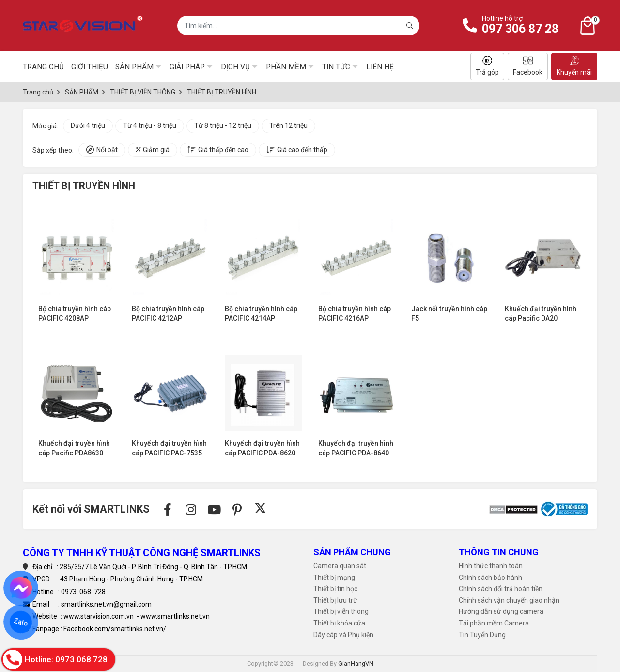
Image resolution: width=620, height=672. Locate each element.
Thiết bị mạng (334, 578)
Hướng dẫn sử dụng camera (501, 611)
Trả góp (487, 66)
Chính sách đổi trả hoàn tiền (501, 589)
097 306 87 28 (520, 29)
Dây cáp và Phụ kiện (343, 635)
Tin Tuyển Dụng (482, 635)
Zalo (21, 622)
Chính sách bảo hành (490, 578)
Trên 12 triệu (288, 125)
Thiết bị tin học (335, 589)
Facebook (528, 66)
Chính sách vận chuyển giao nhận (509, 600)
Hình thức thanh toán (491, 566)
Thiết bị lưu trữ (335, 600)
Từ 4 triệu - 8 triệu (150, 125)
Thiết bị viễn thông (341, 611)
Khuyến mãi (574, 66)
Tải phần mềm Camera (494, 623)
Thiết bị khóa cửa (339, 623)
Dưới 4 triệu (88, 125)
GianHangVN (356, 664)
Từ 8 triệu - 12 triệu (223, 125)
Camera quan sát (340, 566)
